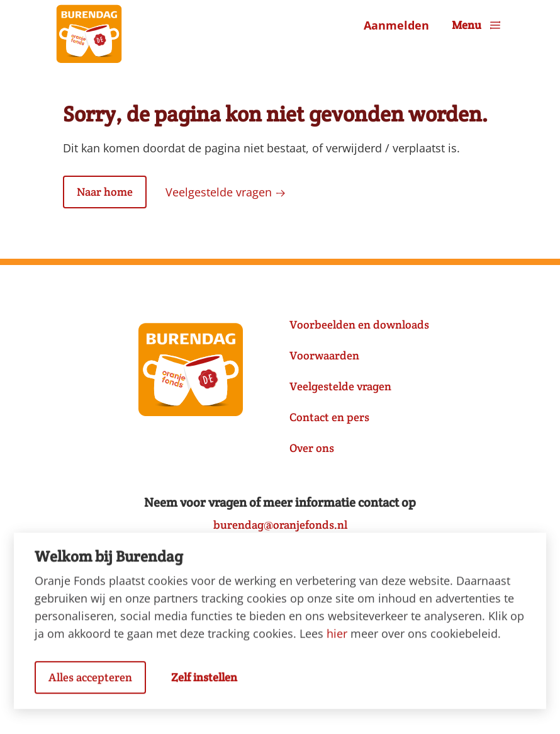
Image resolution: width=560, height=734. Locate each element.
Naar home (105, 192)
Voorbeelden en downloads (359, 325)
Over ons (312, 448)
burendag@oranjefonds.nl (280, 525)
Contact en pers (329, 417)
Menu (477, 25)
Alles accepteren (90, 683)
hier (337, 640)
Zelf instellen (204, 683)
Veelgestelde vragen (226, 192)
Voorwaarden (324, 355)
